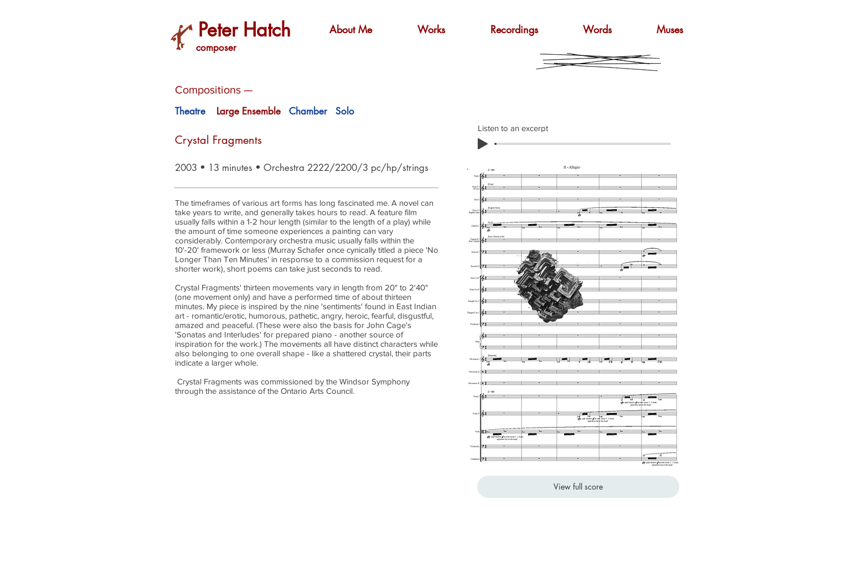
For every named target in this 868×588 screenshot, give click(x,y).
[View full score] (578, 487)
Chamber (308, 111)
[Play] (483, 144)
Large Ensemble (249, 111)
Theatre (190, 111)
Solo (345, 111)
